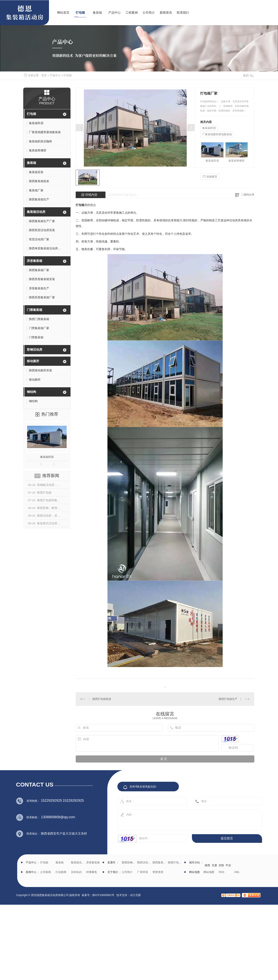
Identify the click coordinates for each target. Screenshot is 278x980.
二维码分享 (248, 195)
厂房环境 (143, 872)
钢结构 (32, 392)
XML (237, 872)
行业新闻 (61, 872)
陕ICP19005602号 (103, 895)
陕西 (207, 865)
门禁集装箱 (35, 310)
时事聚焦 (92, 872)
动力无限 (135, 895)
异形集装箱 (35, 261)
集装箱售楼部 (237, 161)
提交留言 (227, 838)
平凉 (228, 865)
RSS (222, 872)
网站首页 (63, 13)
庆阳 (221, 865)
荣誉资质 (158, 872)
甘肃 (214, 865)
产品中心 (115, 13)
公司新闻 (46, 872)
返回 (248, 75)
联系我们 (183, 13)
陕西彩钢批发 (129, 862)
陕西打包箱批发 (102, 699)
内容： (186, 819)
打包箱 (80, 13)
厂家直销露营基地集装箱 (217, 134)
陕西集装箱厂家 (160, 862)
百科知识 (76, 872)
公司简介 (149, 13)
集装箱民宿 (47, 457)
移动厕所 (33, 361)
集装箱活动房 (36, 212)
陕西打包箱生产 (228, 699)
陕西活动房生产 (144, 862)
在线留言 (210, 177)
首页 (44, 75)
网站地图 (209, 872)
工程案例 (132, 13)
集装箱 (97, 13)
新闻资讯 (166, 13)
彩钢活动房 (35, 350)
